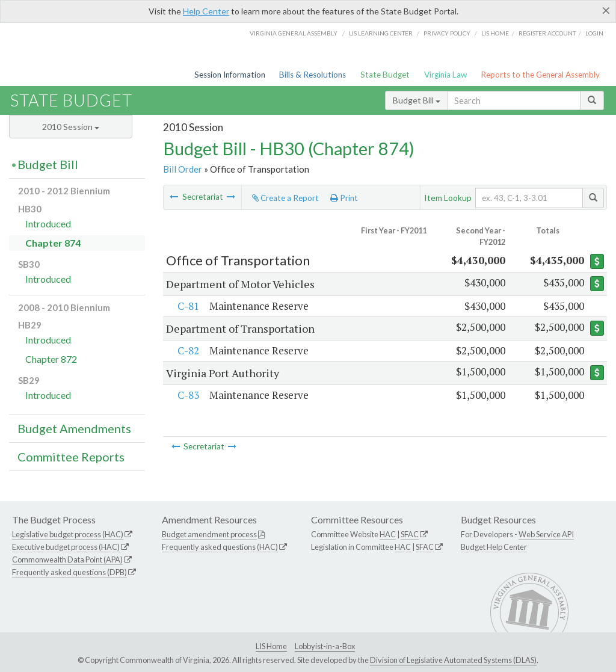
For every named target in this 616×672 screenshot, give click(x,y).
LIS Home (271, 646)
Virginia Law (445, 75)
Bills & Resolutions (313, 75)
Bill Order (183, 169)
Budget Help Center (494, 547)
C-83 (187, 395)
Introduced (48, 223)
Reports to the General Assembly (540, 75)
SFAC (410, 534)
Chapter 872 (51, 359)
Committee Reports (71, 457)
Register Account (547, 33)
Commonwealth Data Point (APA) (67, 559)
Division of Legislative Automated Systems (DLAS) (453, 660)
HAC (388, 534)
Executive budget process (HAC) (66, 547)
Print (344, 198)
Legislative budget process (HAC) (68, 534)
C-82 (187, 350)
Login (594, 33)
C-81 (187, 306)
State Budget (385, 75)
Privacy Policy (447, 33)
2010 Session (71, 127)
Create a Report (285, 198)
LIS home (495, 33)
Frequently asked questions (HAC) (220, 547)
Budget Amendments (74, 428)
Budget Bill (417, 100)
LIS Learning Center (381, 33)
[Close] (606, 10)
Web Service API (546, 534)
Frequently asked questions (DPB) (69, 572)
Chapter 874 (53, 243)
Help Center (206, 11)
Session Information (230, 75)
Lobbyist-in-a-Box (325, 646)
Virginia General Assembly (294, 33)
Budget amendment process (209, 534)
